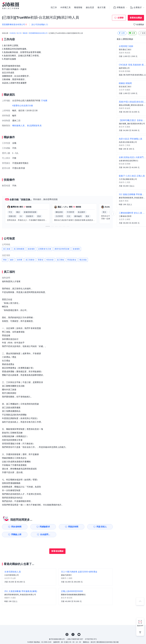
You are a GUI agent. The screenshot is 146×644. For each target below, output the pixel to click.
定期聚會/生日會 (45, 249)
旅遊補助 (31, 249)
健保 (12, 260)
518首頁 (13, 33)
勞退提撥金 (72, 260)
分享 (122, 33)
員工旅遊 (7, 249)
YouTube (79, 634)
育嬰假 (40, 260)
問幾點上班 (16, 534)
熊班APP (140, 626)
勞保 (5, 260)
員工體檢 (60, 260)
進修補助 (76, 249)
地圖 (45, 101)
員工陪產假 (30, 260)
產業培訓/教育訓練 (62, 249)
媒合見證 (90, 8)
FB (73, 634)
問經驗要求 (45, 527)
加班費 (20, 260)
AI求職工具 (65, 8)
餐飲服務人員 (18, 126)
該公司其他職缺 (40, 24)
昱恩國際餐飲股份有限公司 (38, 33)
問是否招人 (102, 527)
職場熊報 (78, 8)
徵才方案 (102, 8)
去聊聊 (120, 18)
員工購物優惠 (19, 249)
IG (67, 634)
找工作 (54, 8)
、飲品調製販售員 (33, 126)
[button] (48, 226)
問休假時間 (16, 527)
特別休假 (50, 260)
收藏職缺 (140, 24)
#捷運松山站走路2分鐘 (23, 106)
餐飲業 (25, 33)
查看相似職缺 (136, 18)
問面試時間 (73, 527)
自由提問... (45, 534)
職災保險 (83, 260)
